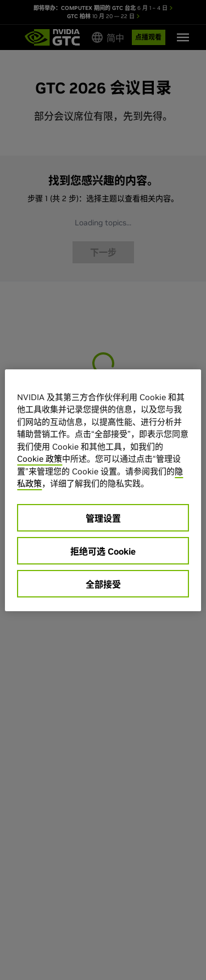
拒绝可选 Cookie (103, 551)
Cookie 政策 (40, 459)
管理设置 (103, 518)
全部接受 (103, 584)
